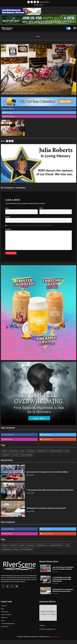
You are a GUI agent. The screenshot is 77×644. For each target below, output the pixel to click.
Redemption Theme (55, 637)
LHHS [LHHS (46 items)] (67, 451)
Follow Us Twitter (46, 435)
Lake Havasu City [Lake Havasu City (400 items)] (42, 451)
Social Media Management (8, 624)
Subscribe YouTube (47, 439)
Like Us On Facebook (9, 435)
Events (3, 621)
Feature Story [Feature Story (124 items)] (14, 451)
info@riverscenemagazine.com (47, 629)
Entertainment (5, 627)
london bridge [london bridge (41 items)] (6, 455)
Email (41, 208)
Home (38, 37)
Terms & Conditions (6, 615)
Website (8, 217)
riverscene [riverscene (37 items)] (15, 455)
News (3, 609)
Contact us (4, 606)
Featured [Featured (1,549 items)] (4, 451)
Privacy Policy (5, 612)
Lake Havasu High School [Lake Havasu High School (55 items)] (56, 451)
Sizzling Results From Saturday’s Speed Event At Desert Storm (46, 508)
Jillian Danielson (6, 93)
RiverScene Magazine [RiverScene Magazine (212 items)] (27, 455)
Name (7, 208)
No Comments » (24, 93)
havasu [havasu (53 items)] (22, 451)
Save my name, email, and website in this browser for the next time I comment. (30, 225)
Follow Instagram (8, 439)
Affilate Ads (4, 618)
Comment (9, 229)
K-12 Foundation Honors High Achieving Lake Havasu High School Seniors (50, 490)
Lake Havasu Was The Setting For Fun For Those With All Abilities (47, 472)
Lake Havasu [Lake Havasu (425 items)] (31, 451)
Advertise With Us (45, 2)
